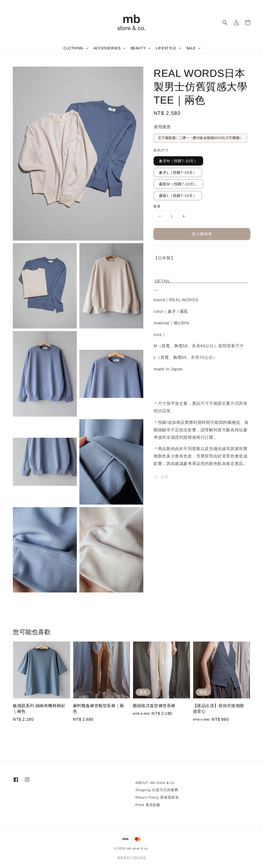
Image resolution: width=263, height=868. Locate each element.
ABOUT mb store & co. (155, 783)
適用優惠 (162, 127)
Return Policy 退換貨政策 (157, 797)
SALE (191, 48)
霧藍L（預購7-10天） (178, 196)
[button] (225, 23)
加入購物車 (202, 234)
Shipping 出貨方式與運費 (157, 790)
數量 (157, 206)
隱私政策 (140, 857)
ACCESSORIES (107, 48)
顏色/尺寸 (161, 150)
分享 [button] (161, 477)
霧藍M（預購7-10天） (178, 184)
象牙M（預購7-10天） (178, 161)
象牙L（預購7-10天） (178, 172)
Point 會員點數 (148, 805)
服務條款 (124, 857)
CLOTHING (73, 48)
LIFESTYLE (166, 48)
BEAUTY (138, 48)
